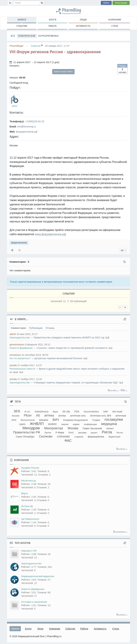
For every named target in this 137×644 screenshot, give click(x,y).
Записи (22, 20)
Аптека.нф (27, 506)
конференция (90, 424)
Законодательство (20, 338)
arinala (13, 365)
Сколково (46, 436)
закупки (65, 424)
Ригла (107, 432)
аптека (49, 415)
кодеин (76, 424)
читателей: (59, 301)
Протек (48, 433)
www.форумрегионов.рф (51, 234)
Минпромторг (54, 428)
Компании (115, 20)
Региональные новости (22, 369)
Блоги (53, 20)
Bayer (55, 412)
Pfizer (28, 415)
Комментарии (18, 328)
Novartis (16, 416)
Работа (53, 26)
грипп (22, 424)
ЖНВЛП (37, 424)
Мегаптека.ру (29, 481)
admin (15, 106)
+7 (26, 121)
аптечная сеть (78, 416)
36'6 (17, 411)
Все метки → (122, 449)
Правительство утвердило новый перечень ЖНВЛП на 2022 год (69, 338)
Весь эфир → (113, 390)
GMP (105, 412)
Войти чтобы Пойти (63, 72)
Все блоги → (122, 614)
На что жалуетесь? (20, 358)
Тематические (27, 36)
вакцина (44, 420)
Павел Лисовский (92, 428)
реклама (82, 433)
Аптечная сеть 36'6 (101, 416)
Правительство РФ (27, 432)
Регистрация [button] (121, 3)
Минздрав (31, 428)
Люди (83, 20)
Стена (115, 26)
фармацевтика (96, 437)
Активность (83, 26)
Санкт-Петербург (25, 437)
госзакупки (114, 419)
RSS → (124, 390)
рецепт (94, 433)
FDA (77, 412)
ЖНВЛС (52, 424)
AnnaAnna (15, 355)
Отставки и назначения (34, 602)
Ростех (120, 433)
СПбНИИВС (63, 437)
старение (79, 437)
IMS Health (117, 412)
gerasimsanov (17, 345)
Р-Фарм (60, 433)
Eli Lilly (66, 412)
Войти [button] (106, 3)
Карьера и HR (29, 551)
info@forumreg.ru (27, 127)
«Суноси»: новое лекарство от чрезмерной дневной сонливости (72, 348)
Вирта (25, 493)
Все (13, 36)
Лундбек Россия (30, 468)
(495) (30, 121)
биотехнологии (28, 420)
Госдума (96, 420)
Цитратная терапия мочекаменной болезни (58, 358)
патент (110, 428)
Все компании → (120, 531)
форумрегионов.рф (27, 132)
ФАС (68, 441)
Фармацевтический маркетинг (38, 576)
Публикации (36, 328)
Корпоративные (49, 36)
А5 (38, 415)
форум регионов (68, 11)
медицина (109, 424)
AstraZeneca (42, 412)
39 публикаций (78, 301)
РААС (71, 433)
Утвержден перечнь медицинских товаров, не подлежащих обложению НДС (76, 383)
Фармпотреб (114, 437)
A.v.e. (27, 412)
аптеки (62, 416)
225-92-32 (39, 121)
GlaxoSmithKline (91, 412)
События (22, 26)
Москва (73, 428)
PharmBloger (17, 46)
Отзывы (50, 328)
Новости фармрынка (21, 348)
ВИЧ (56, 420)
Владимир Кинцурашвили (76, 420)
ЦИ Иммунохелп (30, 519)
